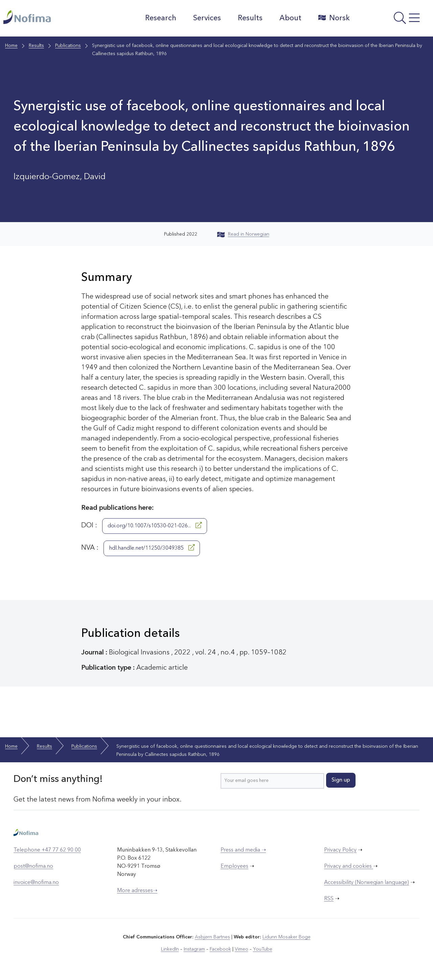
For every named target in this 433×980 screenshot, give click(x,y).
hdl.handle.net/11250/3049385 (152, 548)
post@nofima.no (33, 866)
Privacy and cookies (349, 866)
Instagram (194, 949)
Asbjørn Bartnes (212, 937)
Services (207, 18)
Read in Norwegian (243, 234)
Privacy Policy (340, 850)
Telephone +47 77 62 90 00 (47, 850)
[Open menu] (393, 20)
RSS (329, 899)
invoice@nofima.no (36, 883)
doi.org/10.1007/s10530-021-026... (155, 525)
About (290, 18)
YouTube (263, 949)
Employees (234, 866)
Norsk (334, 18)
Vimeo (242, 949)
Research (161, 18)
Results (250, 18)
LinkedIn (170, 949)
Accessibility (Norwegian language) (367, 883)
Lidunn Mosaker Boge (287, 937)
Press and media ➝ (243, 850)
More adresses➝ (137, 891)
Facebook (220, 949)
